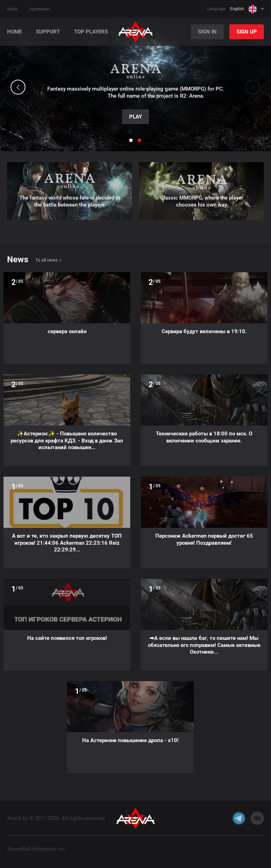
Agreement (40, 9)
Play (135, 117)
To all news (47, 260)
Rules (12, 9)
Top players (91, 32)
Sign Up (247, 32)
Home (14, 32)
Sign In (207, 32)
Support (48, 32)
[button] (18, 87)
